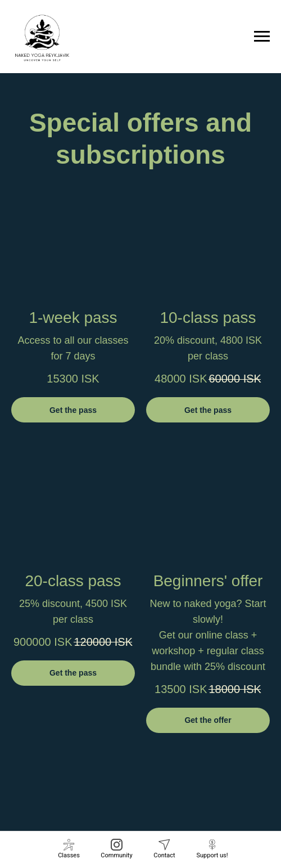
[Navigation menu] (262, 37)
